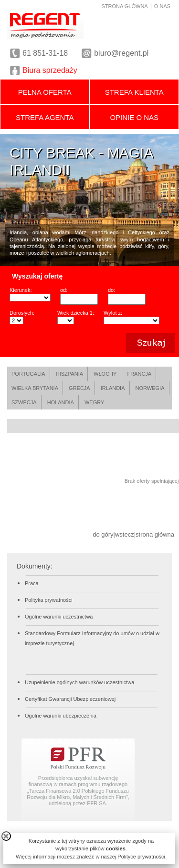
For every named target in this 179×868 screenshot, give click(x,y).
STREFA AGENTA (45, 117)
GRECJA (79, 388)
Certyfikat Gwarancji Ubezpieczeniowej (70, 699)
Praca (32, 583)
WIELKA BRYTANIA (35, 388)
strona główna (155, 534)
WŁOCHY (105, 374)
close (6, 836)
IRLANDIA (113, 388)
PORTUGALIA (28, 374)
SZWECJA (24, 402)
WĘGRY (94, 402)
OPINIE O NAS (134, 117)
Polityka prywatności (49, 600)
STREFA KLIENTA (134, 92)
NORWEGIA (150, 388)
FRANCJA (139, 374)
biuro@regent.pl (121, 53)
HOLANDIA (61, 402)
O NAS (162, 6)
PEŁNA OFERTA (45, 92)
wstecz (125, 534)
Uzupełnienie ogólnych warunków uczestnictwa (79, 682)
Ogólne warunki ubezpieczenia (61, 716)
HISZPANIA (69, 374)
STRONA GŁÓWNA (125, 6)
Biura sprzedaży (50, 70)
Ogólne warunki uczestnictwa (59, 617)
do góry (103, 534)
